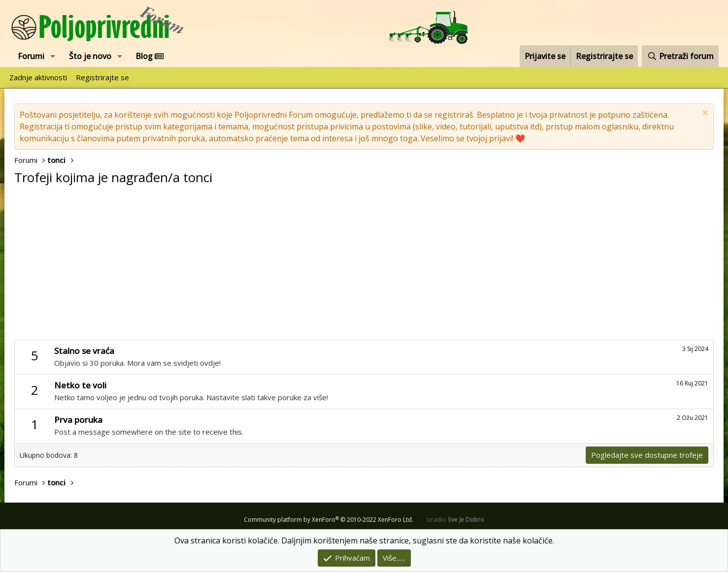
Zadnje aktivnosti (38, 77)
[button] (53, 56)
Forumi (31, 56)
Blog (149, 56)
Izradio (455, 520)
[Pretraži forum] (680, 56)
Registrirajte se (102, 77)
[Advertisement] (364, 266)
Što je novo (90, 56)
